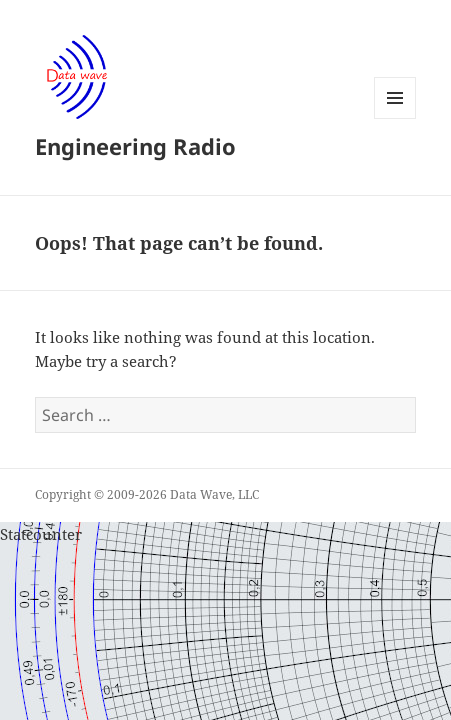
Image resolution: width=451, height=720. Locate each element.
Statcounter (41, 534)
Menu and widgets (395, 118)
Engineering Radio (135, 146)
